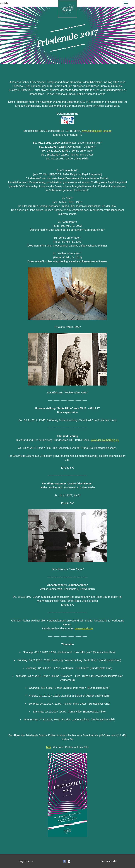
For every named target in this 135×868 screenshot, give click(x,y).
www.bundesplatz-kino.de (97, 131)
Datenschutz (108, 861)
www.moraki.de (84, 628)
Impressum (26, 861)
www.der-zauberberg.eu (105, 440)
